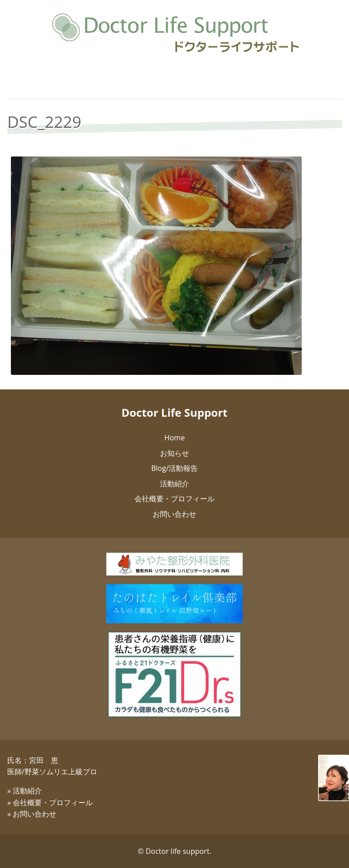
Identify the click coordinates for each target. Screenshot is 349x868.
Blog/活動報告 (175, 468)
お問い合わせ (174, 514)
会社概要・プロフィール (174, 499)
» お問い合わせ (32, 814)
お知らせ (174, 453)
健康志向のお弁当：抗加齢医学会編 (174, 84)
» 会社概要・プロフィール (50, 802)
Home (174, 438)
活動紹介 (174, 484)
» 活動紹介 (25, 791)
